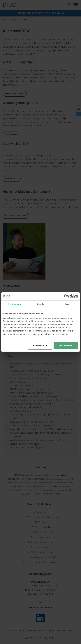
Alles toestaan (66, 346)
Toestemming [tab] (14, 304)
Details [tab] (40, 304)
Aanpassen (40, 346)
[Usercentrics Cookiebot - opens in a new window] (66, 296)
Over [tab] (67, 304)
